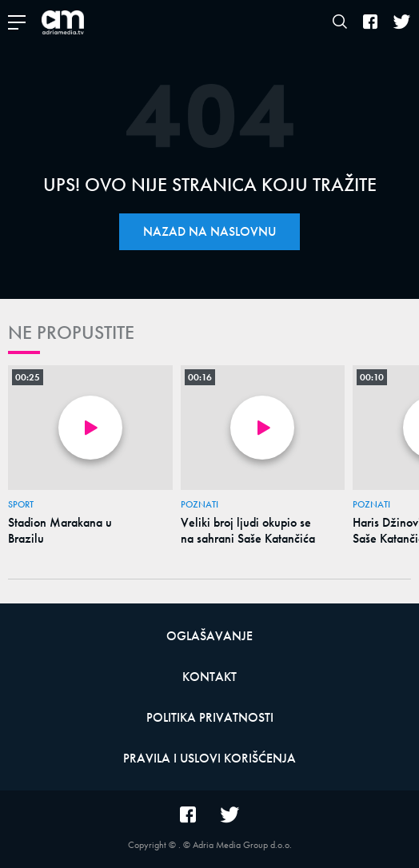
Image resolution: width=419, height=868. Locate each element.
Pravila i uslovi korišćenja (209, 758)
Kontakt (209, 677)
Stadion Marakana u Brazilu (60, 531)
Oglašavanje (209, 636)
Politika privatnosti (210, 717)
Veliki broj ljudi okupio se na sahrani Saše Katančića (248, 531)
